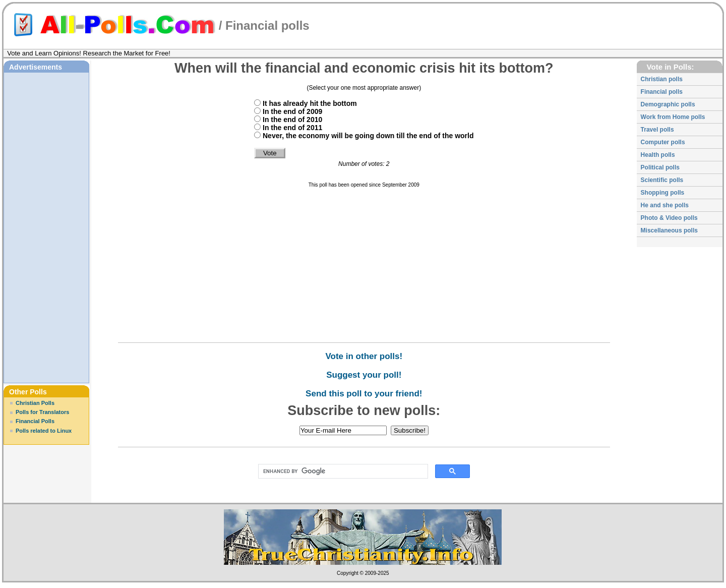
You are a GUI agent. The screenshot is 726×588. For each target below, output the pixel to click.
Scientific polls (662, 180)
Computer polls (663, 142)
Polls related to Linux (44, 431)
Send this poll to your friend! (364, 394)
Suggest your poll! (364, 375)
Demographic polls (668, 104)
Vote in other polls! (364, 356)
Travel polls (657, 130)
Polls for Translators (42, 412)
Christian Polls (35, 403)
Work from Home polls (673, 117)
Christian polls (662, 79)
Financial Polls (35, 421)
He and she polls (665, 205)
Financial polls (267, 25)
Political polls (660, 167)
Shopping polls (663, 193)
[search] (341, 472)
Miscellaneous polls (669, 230)
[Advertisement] (46, 226)
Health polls (658, 155)
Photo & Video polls (669, 218)
